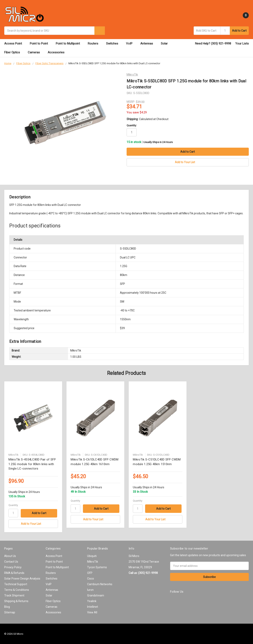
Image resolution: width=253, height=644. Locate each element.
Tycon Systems (97, 567)
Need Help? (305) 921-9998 (213, 44)
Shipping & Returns (16, 601)
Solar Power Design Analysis (22, 578)
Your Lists (242, 44)
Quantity (13, 505)
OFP (90, 573)
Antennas (148, 44)
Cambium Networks (100, 584)
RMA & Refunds (14, 573)
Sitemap (10, 612)
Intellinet (93, 607)
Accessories (58, 52)
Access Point (15, 44)
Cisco (91, 578)
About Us (10, 556)
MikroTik (93, 561)
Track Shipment (14, 595)
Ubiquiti (92, 556)
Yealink (92, 601)
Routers (95, 44)
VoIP (131, 44)
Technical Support (16, 584)
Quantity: (132, 125)
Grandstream (96, 595)
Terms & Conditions (17, 590)
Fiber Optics (14, 52)
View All (92, 612)
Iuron (90, 590)
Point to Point (41, 44)
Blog (7, 607)
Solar (166, 44)
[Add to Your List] (33, 524)
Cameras (36, 52)
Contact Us (11, 561)
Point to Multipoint (70, 44)
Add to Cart (239, 31)
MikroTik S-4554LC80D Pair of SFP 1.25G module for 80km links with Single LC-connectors (32, 464)
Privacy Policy (13, 567)
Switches (114, 44)
